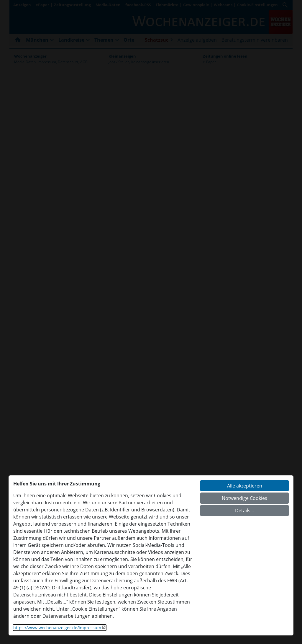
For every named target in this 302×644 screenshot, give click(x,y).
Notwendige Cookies (244, 498)
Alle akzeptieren (245, 486)
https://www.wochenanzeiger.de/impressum (57, 628)
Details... (244, 511)
